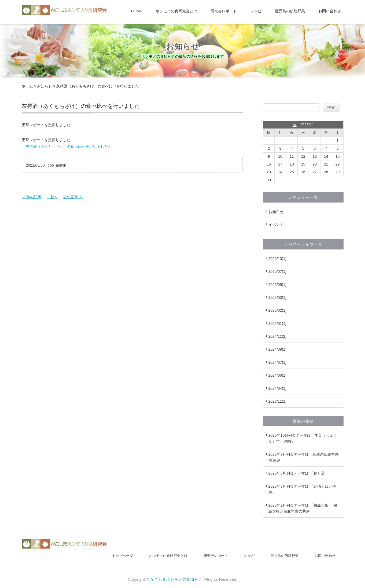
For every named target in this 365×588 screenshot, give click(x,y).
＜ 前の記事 (32, 197)
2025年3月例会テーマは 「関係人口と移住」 (302, 489)
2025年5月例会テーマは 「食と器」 (299, 473)
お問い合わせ (330, 11)
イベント (276, 225)
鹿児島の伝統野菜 (290, 11)
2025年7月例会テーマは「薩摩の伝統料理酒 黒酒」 (304, 457)
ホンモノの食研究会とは (176, 11)
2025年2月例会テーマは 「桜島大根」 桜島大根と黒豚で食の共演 (303, 508)
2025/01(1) (278, 324)
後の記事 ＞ (73, 197)
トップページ (123, 556)
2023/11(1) (278, 401)
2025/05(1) (278, 285)
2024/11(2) (278, 336)
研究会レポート (224, 11)
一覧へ (52, 197)
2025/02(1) (278, 310)
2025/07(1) (278, 271)
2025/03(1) (278, 297)
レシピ (256, 11)
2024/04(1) (278, 388)
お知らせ (45, 86)
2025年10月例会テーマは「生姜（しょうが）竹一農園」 (303, 438)
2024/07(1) (278, 362)
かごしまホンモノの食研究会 (176, 579)
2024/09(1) (278, 349)
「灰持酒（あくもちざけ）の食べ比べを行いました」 (67, 146)
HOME (137, 11)
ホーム (27, 86)
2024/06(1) (278, 375)
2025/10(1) (278, 259)
